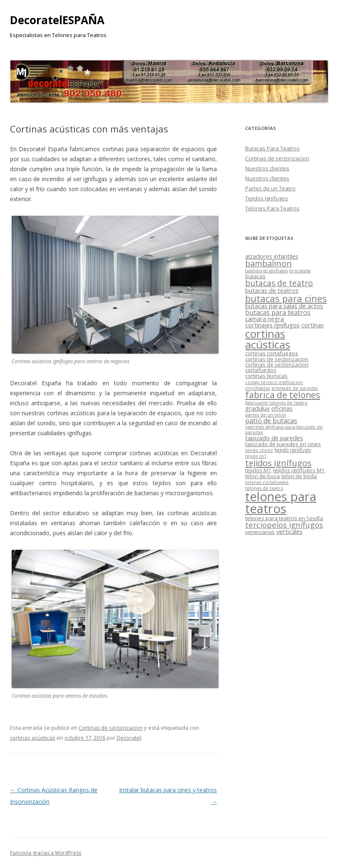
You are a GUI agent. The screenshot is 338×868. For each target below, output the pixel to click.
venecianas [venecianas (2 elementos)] (260, 532)
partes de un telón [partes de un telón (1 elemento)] (266, 415)
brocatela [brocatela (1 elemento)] (300, 271)
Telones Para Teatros (272, 208)
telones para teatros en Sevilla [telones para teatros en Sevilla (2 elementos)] (284, 518)
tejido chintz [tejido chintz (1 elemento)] (259, 450)
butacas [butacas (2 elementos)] (255, 276)
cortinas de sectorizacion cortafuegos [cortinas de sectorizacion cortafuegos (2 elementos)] (277, 367)
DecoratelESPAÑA (57, 20)
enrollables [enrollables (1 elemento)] (257, 388)
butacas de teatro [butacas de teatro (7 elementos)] (279, 283)
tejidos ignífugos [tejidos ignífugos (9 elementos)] (278, 463)
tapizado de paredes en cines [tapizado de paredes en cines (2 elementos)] (283, 444)
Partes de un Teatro (270, 188)
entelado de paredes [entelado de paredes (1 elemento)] (295, 388)
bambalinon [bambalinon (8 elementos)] (268, 263)
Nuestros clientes (267, 168)
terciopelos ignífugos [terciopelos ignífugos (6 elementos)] (284, 525)
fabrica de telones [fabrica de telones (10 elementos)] (283, 395)
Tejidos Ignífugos (267, 198)
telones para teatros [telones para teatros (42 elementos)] (281, 503)
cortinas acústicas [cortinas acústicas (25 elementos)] (268, 339)
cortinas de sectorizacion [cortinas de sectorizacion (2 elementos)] (277, 359)
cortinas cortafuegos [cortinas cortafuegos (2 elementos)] (272, 353)
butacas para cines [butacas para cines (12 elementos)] (286, 298)
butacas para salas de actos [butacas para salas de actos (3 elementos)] (284, 306)
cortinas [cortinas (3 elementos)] (313, 325)
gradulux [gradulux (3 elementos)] (257, 408)
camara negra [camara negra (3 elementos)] (265, 319)
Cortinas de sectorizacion (111, 728)
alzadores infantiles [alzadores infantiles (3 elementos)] (272, 256)
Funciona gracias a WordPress (46, 853)
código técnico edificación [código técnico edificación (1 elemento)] (274, 382)
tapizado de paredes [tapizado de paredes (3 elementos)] (274, 438)
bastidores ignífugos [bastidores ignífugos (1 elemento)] (266, 271)
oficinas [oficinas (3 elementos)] (282, 408)
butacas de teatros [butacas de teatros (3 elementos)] (272, 290)
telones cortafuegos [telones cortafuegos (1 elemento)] (267, 482)
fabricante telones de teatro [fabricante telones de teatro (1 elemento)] (276, 403)
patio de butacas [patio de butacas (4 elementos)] (271, 421)
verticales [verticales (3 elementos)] (290, 531)
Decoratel (129, 738)
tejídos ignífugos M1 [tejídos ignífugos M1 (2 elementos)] (299, 470)
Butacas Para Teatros (272, 148)
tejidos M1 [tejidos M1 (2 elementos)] (258, 470)
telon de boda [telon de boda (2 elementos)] (299, 476)
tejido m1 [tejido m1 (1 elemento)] (256, 456)
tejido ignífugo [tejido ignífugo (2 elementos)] (293, 450)
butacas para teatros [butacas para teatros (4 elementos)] (278, 312)
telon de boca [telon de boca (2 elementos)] (262, 476)
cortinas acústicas (33, 738)
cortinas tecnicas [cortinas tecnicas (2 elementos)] (266, 376)
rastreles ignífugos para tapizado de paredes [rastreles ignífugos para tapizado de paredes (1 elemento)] (284, 430)
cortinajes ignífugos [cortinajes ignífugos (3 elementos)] (272, 325)
